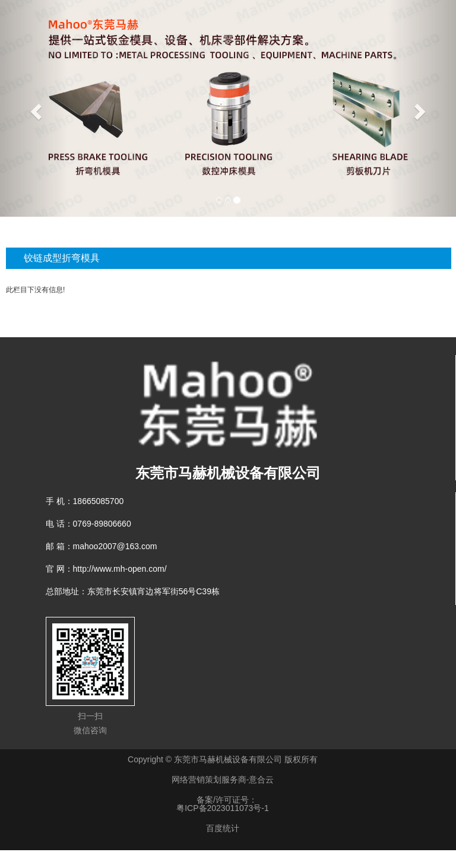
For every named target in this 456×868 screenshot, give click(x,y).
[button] (34, 108)
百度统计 (223, 828)
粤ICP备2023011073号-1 (223, 808)
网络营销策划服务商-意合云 (223, 780)
